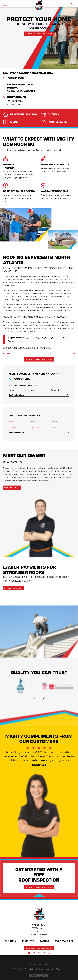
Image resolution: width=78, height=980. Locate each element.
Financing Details (14, 588)
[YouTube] (49, 953)
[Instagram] (39, 953)
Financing (10, 941)
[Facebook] (34, 953)
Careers (45, 941)
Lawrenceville (34, 427)
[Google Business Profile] (29, 953)
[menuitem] (19, 969)
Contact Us (28, 941)
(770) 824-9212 (15, 78)
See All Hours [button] (14, 104)
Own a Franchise (64, 941)
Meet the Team (12, 488)
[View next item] (44, 698)
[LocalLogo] (39, 5)
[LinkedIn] (44, 953)
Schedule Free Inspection (39, 33)
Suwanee (54, 422)
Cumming (12, 427)
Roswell (54, 427)
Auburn (11, 422)
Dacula (32, 422)
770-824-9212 (39, 925)
